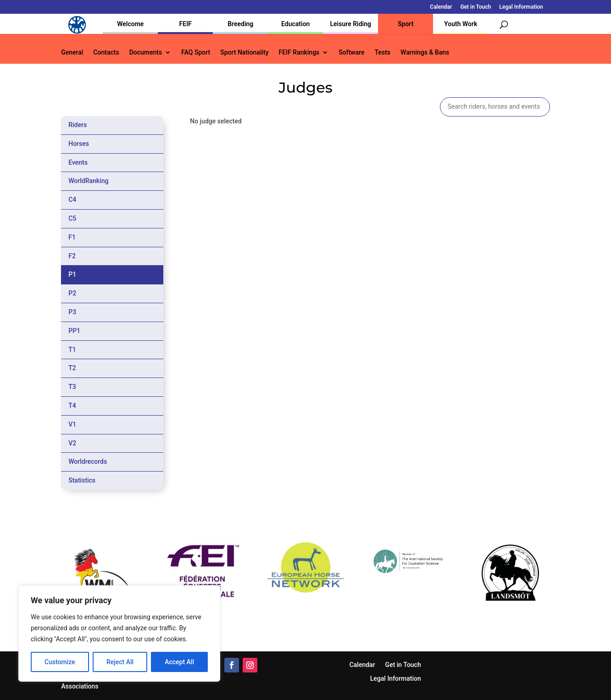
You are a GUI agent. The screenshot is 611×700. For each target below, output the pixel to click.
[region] (119, 633)
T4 (72, 406)
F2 (72, 256)
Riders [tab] (78, 125)
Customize (60, 662)
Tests (383, 53)
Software (351, 53)
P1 (72, 274)
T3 (72, 387)
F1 (72, 237)
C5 (72, 218)
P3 (72, 312)
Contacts (106, 53)
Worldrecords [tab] (88, 461)
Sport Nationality (244, 53)
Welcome (130, 24)
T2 (72, 368)
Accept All (179, 662)
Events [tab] (78, 162)
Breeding (240, 24)
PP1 (74, 331)
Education (295, 24)
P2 (72, 293)
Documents (146, 53)
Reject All (120, 662)
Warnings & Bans (425, 53)
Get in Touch (475, 7)
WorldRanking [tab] (88, 181)
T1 (72, 350)
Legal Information (521, 7)
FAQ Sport (196, 53)
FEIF (186, 24)
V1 (72, 424)
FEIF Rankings (299, 53)
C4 (72, 200)
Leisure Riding (350, 24)
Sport (405, 24)
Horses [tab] (79, 144)
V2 (72, 443)
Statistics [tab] (82, 480)
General (72, 53)
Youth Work (461, 24)
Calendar (441, 7)
